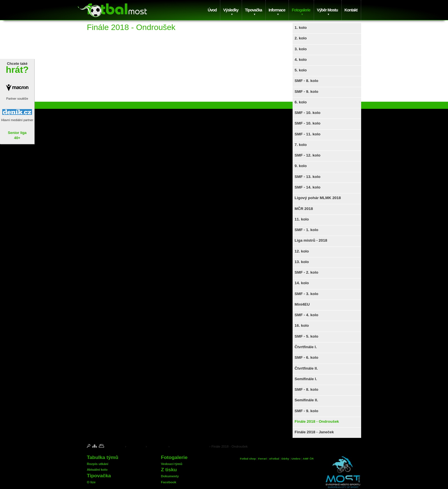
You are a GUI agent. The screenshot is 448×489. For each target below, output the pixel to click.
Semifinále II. (306, 400)
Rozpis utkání (98, 464)
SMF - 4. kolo (306, 315)
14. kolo (302, 283)
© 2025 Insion (353, 446)
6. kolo (301, 102)
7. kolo (301, 145)
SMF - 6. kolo (306, 357)
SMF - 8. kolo (306, 81)
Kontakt (351, 10)
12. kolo (302, 251)
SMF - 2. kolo (306, 272)
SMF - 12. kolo (307, 155)
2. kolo (301, 38)
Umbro (296, 459)
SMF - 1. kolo (306, 230)
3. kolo (301, 49)
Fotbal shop (248, 459)
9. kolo (301, 166)
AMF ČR (308, 459)
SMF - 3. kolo (306, 294)
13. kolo (302, 262)
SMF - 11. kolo (307, 134)
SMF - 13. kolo (307, 177)
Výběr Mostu (327, 10)
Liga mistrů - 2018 (311, 240)
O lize (91, 482)
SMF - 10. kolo (307, 113)
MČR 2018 (304, 209)
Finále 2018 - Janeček (314, 432)
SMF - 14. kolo (307, 187)
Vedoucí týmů (172, 464)
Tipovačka (253, 10)
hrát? (17, 70)
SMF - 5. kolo (306, 336)
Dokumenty (170, 476)
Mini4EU (302, 304)
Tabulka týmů (103, 457)
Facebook (169, 482)
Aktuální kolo (97, 470)
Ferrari (262, 459)
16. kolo (302, 325)
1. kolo (301, 28)
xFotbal (274, 459)
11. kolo (302, 219)
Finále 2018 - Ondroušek (317, 421)
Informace (277, 10)
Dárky (285, 459)
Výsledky (231, 10)
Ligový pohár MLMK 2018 (318, 198)
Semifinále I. (306, 379)
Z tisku (169, 470)
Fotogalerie (301, 10)
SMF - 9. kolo (306, 92)
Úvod (212, 10)
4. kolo (301, 60)
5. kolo (301, 70)
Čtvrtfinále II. (306, 368)
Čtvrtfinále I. (306, 347)
